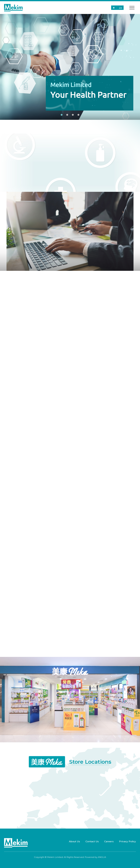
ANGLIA (102, 857)
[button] (62, 115)
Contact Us (92, 841)
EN (120, 8)
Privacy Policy (127, 841)
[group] (70, 67)
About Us (74, 841)
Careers (109, 841)
